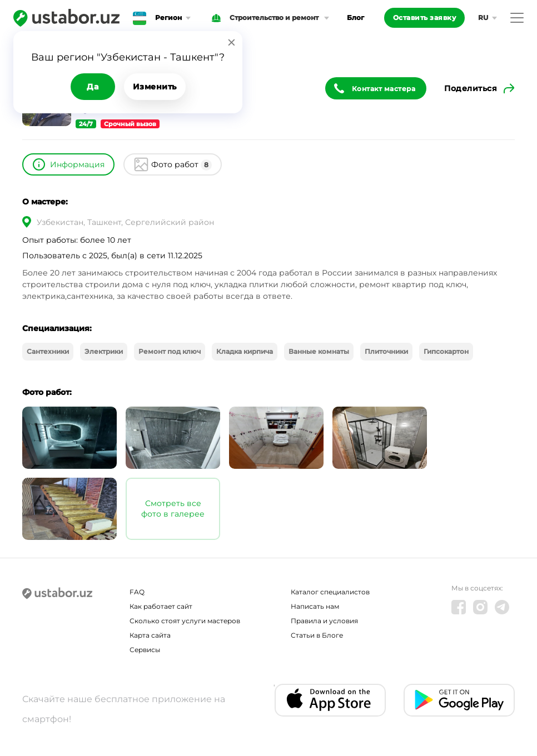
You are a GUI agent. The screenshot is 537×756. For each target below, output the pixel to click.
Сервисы (145, 650)
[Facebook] (459, 607)
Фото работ (182, 165)
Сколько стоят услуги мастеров (185, 621)
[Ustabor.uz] (66, 18)
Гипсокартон (446, 351)
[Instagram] (480, 607)
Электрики (104, 351)
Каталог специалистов (330, 592)
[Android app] (459, 700)
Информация (77, 164)
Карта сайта (150, 635)
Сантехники (48, 351)
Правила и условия (324, 621)
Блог (355, 17)
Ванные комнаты (319, 351)
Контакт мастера (384, 89)
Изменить (155, 87)
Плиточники (386, 351)
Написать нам (315, 606)
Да (93, 87)
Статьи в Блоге (317, 635)
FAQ (137, 592)
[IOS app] (330, 700)
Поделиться (471, 88)
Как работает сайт (161, 606)
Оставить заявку (425, 17)
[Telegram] (502, 607)
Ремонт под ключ (170, 351)
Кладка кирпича (245, 351)
